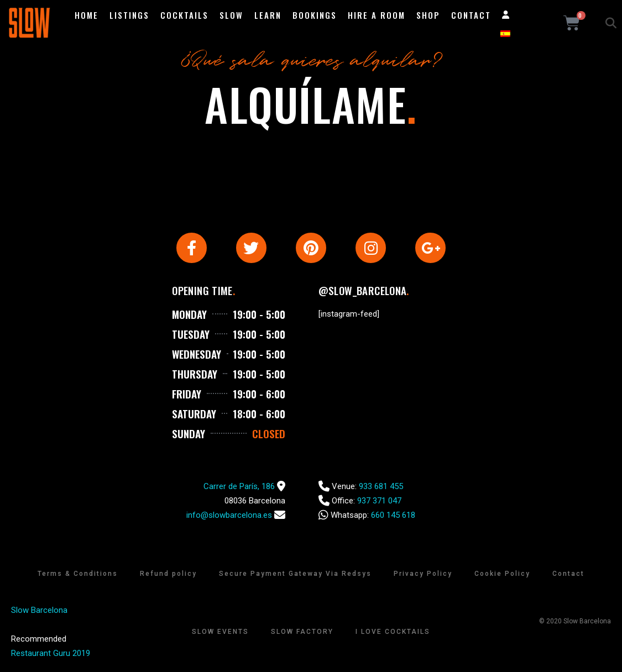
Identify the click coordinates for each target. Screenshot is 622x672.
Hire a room (377, 15)
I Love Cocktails (393, 632)
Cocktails (184, 15)
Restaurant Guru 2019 (51, 654)
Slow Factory (302, 632)
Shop (428, 15)
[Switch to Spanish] (505, 34)
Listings (129, 15)
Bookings (315, 15)
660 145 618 (393, 516)
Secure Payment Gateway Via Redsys (295, 574)
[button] (611, 23)
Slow (231, 15)
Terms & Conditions (78, 574)
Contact (471, 15)
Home (87, 15)
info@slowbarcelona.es (229, 516)
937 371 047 (379, 501)
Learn (268, 15)
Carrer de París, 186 (239, 487)
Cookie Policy (502, 574)
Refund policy (168, 574)
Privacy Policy (423, 574)
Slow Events (220, 632)
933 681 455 (381, 487)
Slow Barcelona (39, 611)
